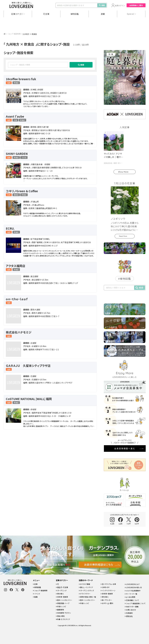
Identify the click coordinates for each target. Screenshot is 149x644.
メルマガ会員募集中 (133, 591)
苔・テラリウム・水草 (108, 584)
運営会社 (129, 616)
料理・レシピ (61, 606)
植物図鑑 (75, 14)
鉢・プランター (106, 600)
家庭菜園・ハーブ (63, 603)
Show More (123, 172)
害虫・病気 (60, 616)
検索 (102, 5)
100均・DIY (105, 587)
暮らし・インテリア (86, 587)
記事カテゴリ (17, 14)
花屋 (15, 120)
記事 (35, 584)
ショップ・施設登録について (135, 603)
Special (130, 14)
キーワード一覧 (131, 594)
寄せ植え (60, 594)
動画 (35, 597)
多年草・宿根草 (62, 597)
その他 (24, 157)
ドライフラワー (85, 594)
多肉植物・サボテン (63, 613)
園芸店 (16, 195)
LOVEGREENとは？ (132, 584)
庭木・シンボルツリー (64, 600)
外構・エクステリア (63, 619)
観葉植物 (60, 610)
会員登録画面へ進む (125, 448)
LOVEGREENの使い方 (133, 587)
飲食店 (16, 83)
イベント (37, 594)
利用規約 (129, 613)
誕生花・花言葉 (62, 587)
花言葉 (46, 14)
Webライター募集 (132, 607)
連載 (103, 14)
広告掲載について (132, 600)
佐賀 (9, 195)
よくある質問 (130, 597)
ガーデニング (61, 590)
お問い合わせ (130, 610)
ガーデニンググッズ (86, 590)
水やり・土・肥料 (107, 603)
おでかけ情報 (84, 584)
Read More (123, 236)
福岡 (9, 83)
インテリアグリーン (108, 590)
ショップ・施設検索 (14, 34)
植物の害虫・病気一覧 (87, 597)
